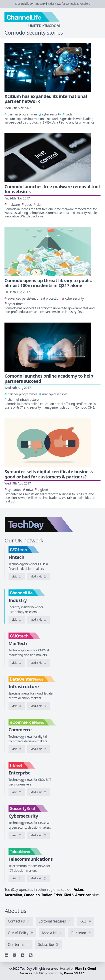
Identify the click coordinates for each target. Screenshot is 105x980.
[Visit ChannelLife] (17, 620)
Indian (47, 895)
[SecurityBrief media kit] (39, 835)
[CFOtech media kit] (39, 577)
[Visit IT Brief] (17, 792)
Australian (13, 895)
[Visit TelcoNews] (17, 878)
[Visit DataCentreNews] (17, 706)
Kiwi (67, 895)
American (83, 895)
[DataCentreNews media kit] (39, 706)
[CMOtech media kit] (39, 663)
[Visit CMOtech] (17, 663)
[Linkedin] (6, 955)
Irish (58, 895)
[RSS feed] (31, 955)
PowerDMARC (74, 973)
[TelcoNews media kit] (39, 878)
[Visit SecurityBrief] (17, 835)
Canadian (32, 895)
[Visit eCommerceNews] (17, 749)
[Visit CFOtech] (17, 577)
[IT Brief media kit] (39, 792)
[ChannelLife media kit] (39, 620)
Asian (78, 889)
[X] (15, 955)
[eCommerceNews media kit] (39, 749)
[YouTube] (23, 955)
